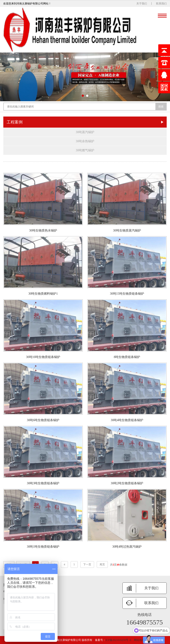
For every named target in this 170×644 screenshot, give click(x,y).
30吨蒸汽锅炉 (85, 132)
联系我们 (161, 4)
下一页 (87, 564)
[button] (83, 96)
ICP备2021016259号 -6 (118, 640)
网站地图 (139, 640)
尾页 (102, 564)
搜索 (161, 107)
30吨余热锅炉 (85, 141)
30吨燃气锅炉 (85, 150)
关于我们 (142, 4)
